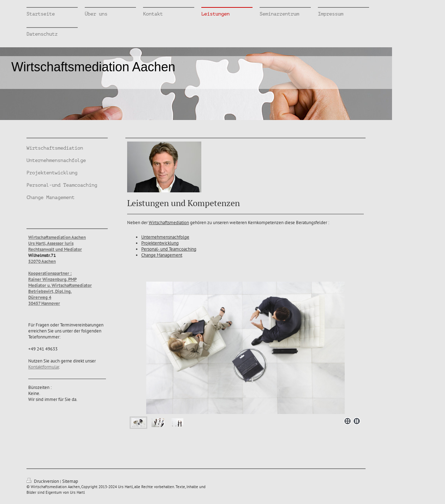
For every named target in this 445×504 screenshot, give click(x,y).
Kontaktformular (44, 367)
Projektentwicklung (160, 243)
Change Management (162, 255)
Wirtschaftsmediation (169, 223)
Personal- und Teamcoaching (169, 249)
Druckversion (43, 481)
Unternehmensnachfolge (165, 237)
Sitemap (70, 481)
